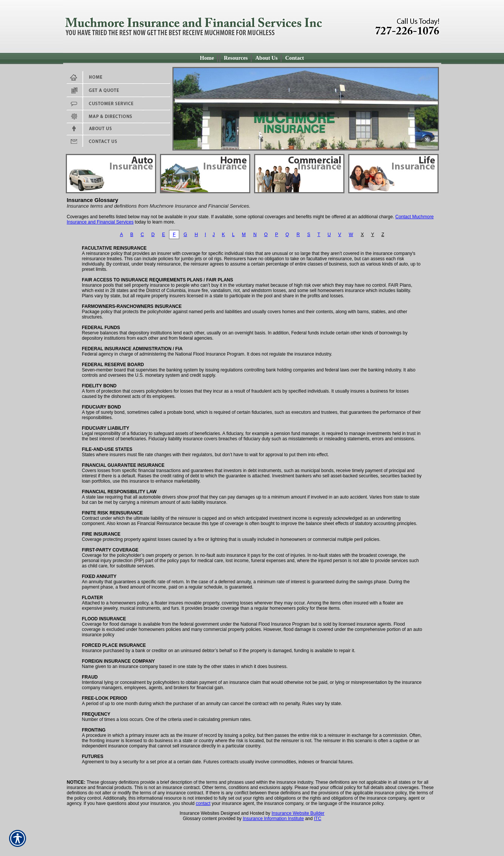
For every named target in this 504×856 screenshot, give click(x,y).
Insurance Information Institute (273, 819)
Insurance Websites (199, 813)
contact (203, 803)
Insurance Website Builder (298, 813)
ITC (317, 819)
